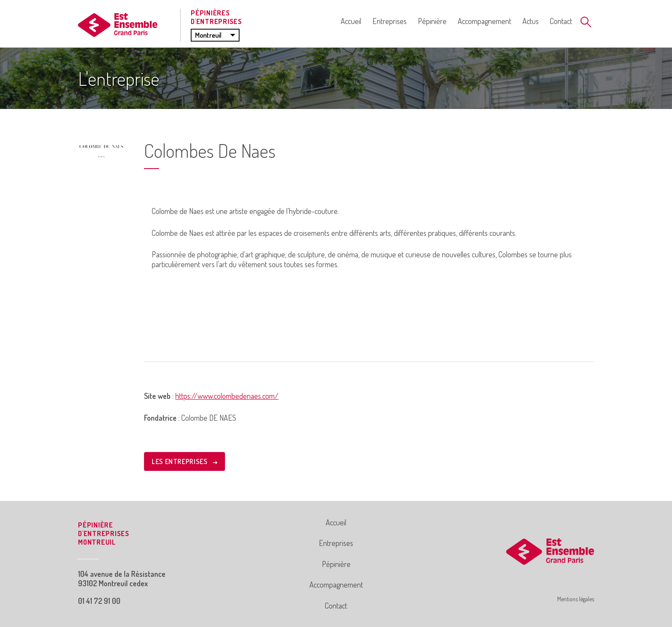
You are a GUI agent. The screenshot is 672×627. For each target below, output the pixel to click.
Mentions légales (576, 599)
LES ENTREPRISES (184, 461)
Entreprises (390, 21)
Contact (561, 21)
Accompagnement (484, 21)
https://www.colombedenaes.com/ (227, 396)
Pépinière (432, 21)
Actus (531, 21)
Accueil (351, 21)
